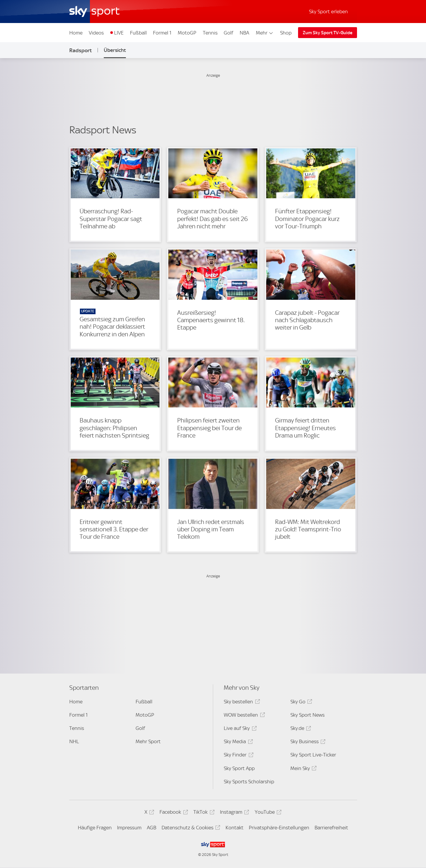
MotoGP (187, 33)
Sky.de (300, 729)
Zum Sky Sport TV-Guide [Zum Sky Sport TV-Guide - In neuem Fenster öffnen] (328, 33)
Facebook (173, 813)
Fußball (138, 33)
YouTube (267, 813)
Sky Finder (238, 756)
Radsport (81, 50)
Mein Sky (303, 769)
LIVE (119, 33)
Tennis (210, 33)
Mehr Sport (148, 741)
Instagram (234, 813)
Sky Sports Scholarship (249, 782)
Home (76, 33)
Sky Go (300, 703)
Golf (228, 33)
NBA (244, 33)
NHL (74, 741)
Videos (96, 33)
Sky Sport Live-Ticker (313, 755)
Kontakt (235, 828)
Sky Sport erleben (328, 12)
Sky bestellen (241, 703)
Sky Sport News (307, 715)
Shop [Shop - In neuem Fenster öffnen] (286, 33)
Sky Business (307, 742)
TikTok (203, 813)
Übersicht (115, 50)
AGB (152, 828)
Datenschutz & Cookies (190, 829)
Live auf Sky (239, 729)
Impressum (129, 828)
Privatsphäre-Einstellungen (279, 828)
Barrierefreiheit (331, 828)
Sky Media (237, 742)
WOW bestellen (243, 716)
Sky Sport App (239, 768)
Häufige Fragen (95, 828)
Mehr (265, 33)
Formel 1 (162, 33)
